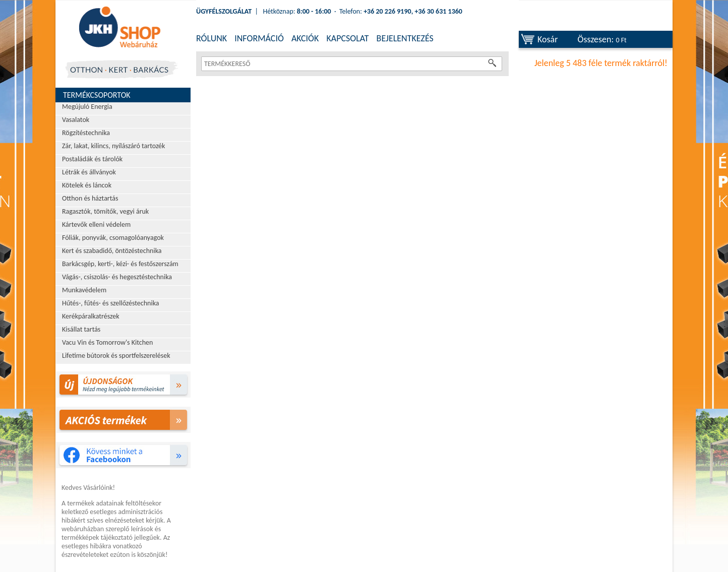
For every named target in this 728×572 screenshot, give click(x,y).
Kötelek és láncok (87, 185)
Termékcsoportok (97, 95)
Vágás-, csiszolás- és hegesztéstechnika (117, 277)
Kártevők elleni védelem (96, 225)
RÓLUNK (211, 38)
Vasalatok (76, 120)
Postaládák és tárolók (92, 159)
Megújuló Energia (87, 107)
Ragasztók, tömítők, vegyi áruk (105, 211)
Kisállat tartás (81, 329)
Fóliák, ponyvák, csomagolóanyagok (113, 238)
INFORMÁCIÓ (259, 38)
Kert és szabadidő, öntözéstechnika (112, 251)
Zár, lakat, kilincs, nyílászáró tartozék (113, 146)
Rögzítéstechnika (86, 133)
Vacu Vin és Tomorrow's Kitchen (107, 342)
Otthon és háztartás (90, 198)
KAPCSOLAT (347, 38)
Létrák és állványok (89, 172)
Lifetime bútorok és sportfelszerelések (116, 356)
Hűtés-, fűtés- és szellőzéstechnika (111, 303)
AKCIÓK (305, 38)
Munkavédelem (84, 290)
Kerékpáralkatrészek (91, 316)
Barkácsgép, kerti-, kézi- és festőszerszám (120, 264)
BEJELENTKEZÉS (405, 38)
